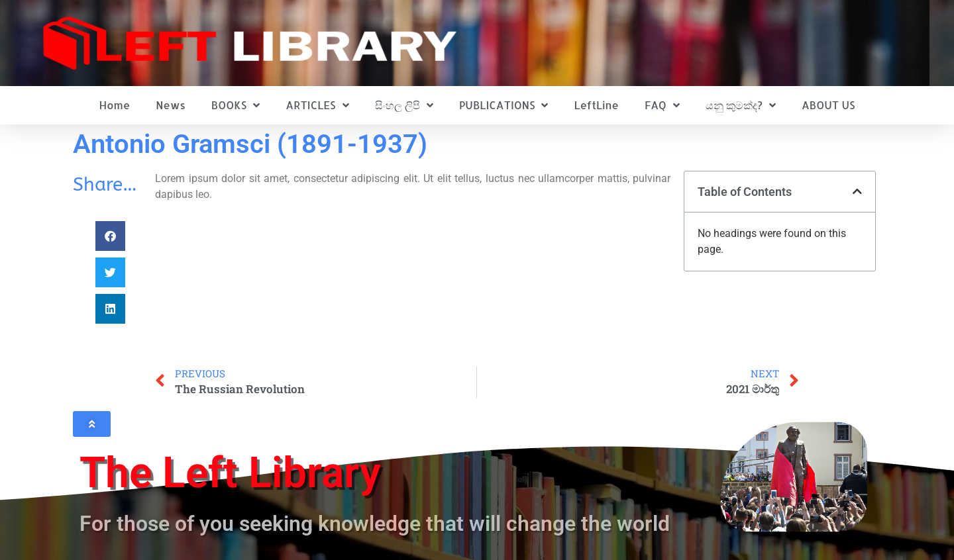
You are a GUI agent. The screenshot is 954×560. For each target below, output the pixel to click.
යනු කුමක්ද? (741, 105)
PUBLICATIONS (504, 105)
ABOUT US (828, 105)
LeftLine (597, 105)
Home (115, 105)
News (171, 105)
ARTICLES (317, 105)
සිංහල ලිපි (404, 105)
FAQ (662, 105)
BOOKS (236, 105)
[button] (110, 236)
